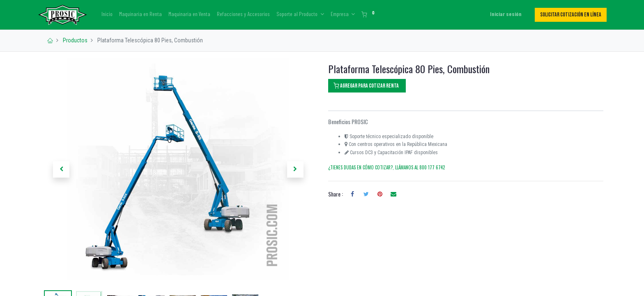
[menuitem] (111, 14)
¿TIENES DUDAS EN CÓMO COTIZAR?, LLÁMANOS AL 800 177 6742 (386, 167)
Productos (75, 40)
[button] (61, 169)
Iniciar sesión (503, 14)
